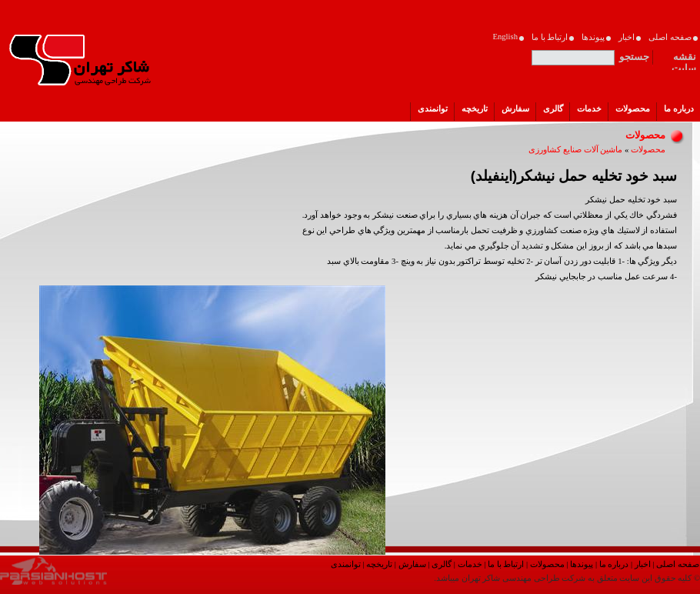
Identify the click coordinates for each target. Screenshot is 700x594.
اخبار (643, 564)
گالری (442, 564)
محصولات (648, 150)
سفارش (412, 564)
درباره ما (614, 564)
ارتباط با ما (506, 564)
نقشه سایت (684, 59)
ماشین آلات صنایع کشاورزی (575, 150)
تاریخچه (379, 564)
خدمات (470, 564)
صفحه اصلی (678, 564)
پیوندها (582, 564)
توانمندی (346, 564)
